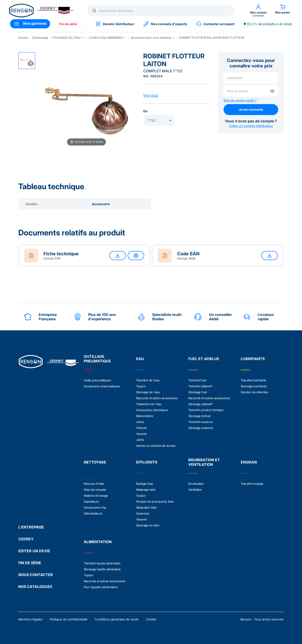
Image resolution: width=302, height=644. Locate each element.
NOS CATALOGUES (35, 587)
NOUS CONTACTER (36, 575)
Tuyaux (141, 386)
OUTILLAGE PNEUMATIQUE (97, 359)
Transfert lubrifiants (254, 380)
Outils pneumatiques (97, 380)
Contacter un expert (215, 24)
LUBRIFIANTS (253, 359)
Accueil (23, 38)
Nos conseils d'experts (165, 24)
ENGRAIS (249, 462)
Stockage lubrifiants (254, 386)
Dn (145, 111)
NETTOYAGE (95, 462)
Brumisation (196, 484)
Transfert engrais (252, 484)
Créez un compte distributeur (251, 126)
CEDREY (26, 539)
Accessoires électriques (152, 410)
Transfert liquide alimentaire (102, 563)
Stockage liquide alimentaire (102, 569)
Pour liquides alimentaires (101, 587)
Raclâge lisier (145, 484)
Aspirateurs (91, 501)
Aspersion (143, 513)
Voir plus (151, 95)
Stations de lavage (96, 496)
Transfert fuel (197, 380)
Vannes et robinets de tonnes (156, 446)
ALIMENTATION (98, 542)
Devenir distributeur (115, 24)
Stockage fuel (197, 392)
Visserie (142, 428)
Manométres (145, 416)
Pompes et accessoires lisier (155, 501)
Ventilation (195, 490)
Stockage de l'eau (148, 392)
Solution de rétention (255, 392)
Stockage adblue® (200, 404)
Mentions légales (30, 619)
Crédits (151, 619)
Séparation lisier (147, 507)
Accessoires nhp (95, 507)
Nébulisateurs (93, 513)
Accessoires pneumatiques (102, 386)
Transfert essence (200, 422)
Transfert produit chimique (206, 410)
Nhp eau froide (94, 484)
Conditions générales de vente (117, 619)
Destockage (40, 38)
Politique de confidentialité (69, 619)
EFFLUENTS (147, 462)
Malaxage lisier (146, 490)
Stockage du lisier (148, 525)
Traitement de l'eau (149, 404)
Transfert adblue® (200, 386)
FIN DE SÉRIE (30, 563)
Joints (140, 422)
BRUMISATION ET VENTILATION (204, 462)
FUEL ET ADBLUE (204, 359)
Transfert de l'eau (148, 380)
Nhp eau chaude (95, 490)
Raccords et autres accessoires (157, 398)
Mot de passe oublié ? (240, 100)
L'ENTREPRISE (31, 527)
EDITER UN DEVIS (34, 551)
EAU (140, 359)
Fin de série (68, 24)
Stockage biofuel (200, 416)
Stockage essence (201, 428)
